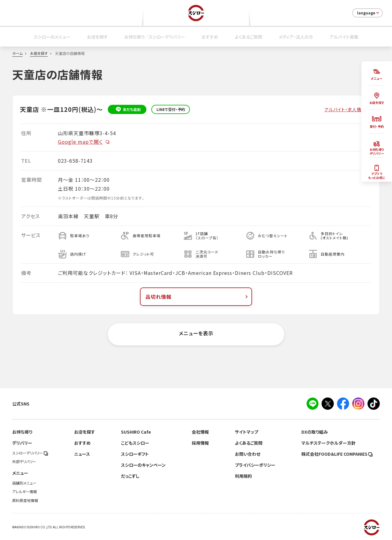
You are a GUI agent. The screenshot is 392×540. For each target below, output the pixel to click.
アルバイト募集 (344, 37)
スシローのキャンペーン (143, 465)
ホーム (17, 53)
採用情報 (200, 443)
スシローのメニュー (52, 37)
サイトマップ (247, 432)
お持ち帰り (22, 432)
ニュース (82, 454)
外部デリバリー (24, 462)
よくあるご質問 (248, 37)
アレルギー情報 (24, 492)
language (369, 13)
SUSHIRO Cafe (136, 432)
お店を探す (97, 37)
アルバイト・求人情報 (345, 109)
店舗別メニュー (24, 483)
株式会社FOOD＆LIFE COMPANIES (337, 454)
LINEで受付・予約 (171, 109)
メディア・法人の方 (296, 37)
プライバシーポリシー (255, 465)
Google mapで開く (84, 142)
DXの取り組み (315, 432)
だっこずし (130, 476)
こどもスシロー (135, 443)
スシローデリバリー (30, 453)
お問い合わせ (248, 454)
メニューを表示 (196, 333)
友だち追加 (127, 109)
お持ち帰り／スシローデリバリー (155, 37)
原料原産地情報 (25, 500)
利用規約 (243, 476)
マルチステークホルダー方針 (328, 443)
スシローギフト (135, 454)
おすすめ (210, 37)
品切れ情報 (197, 297)
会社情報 (200, 432)
